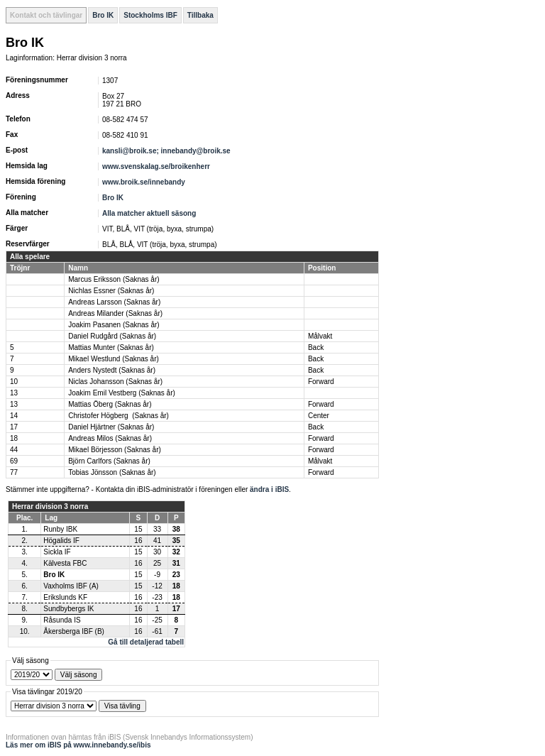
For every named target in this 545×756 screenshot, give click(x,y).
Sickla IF (57, 552)
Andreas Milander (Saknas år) (115, 313)
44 (14, 450)
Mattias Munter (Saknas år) (111, 347)
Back (316, 347)
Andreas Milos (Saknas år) (110, 438)
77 (14, 472)
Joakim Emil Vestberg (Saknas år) (122, 393)
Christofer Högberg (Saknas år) (119, 416)
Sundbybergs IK (68, 609)
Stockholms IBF (150, 15)
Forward (321, 382)
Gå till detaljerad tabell (146, 642)
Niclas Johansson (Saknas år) (115, 382)
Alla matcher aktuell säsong (149, 213)
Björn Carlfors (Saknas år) (109, 461)
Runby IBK (60, 529)
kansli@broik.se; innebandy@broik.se (167, 151)
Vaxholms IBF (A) (71, 586)
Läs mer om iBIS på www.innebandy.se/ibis (78, 745)
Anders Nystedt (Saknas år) (112, 370)
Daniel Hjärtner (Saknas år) (111, 427)
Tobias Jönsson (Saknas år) (112, 472)
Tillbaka (200, 15)
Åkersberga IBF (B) (74, 631)
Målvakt (320, 336)
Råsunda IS (62, 620)
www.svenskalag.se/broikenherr (156, 166)
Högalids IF (61, 541)
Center (319, 416)
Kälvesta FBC (65, 563)
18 (14, 438)
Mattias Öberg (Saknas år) (110, 404)
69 (14, 461)
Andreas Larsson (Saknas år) (114, 302)
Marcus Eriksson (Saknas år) (114, 279)
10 (14, 382)
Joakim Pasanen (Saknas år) (114, 325)
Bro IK (103, 15)
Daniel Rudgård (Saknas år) (112, 336)
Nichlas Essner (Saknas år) (111, 291)
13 (14, 393)
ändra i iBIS (269, 489)
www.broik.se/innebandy (144, 182)
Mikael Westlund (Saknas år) (114, 359)
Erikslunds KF (65, 597)
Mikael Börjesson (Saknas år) (115, 450)
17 (14, 427)
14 (14, 416)
